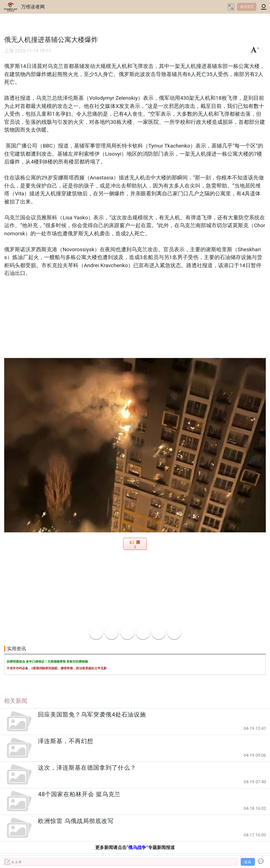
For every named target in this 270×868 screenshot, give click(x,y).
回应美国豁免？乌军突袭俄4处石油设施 (92, 715)
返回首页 (247, 7)
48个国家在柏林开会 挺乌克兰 (79, 794)
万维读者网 (33, 7)
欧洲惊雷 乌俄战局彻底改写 (76, 821)
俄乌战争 (137, 847)
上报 (9, 51)
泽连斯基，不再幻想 (66, 741)
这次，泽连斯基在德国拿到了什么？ (87, 768)
